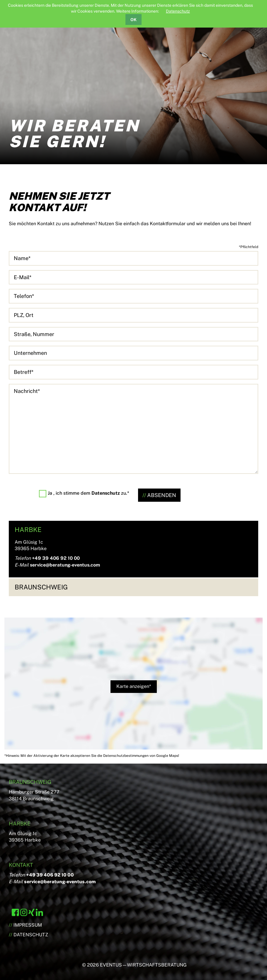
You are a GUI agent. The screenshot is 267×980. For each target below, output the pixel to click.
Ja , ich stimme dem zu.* (89, 493)
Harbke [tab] (28, 530)
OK (133, 20)
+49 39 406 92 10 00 (56, 558)
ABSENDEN (162, 495)
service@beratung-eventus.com (65, 565)
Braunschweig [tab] (41, 587)
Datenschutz (178, 11)
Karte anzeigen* (134, 686)
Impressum (28, 925)
